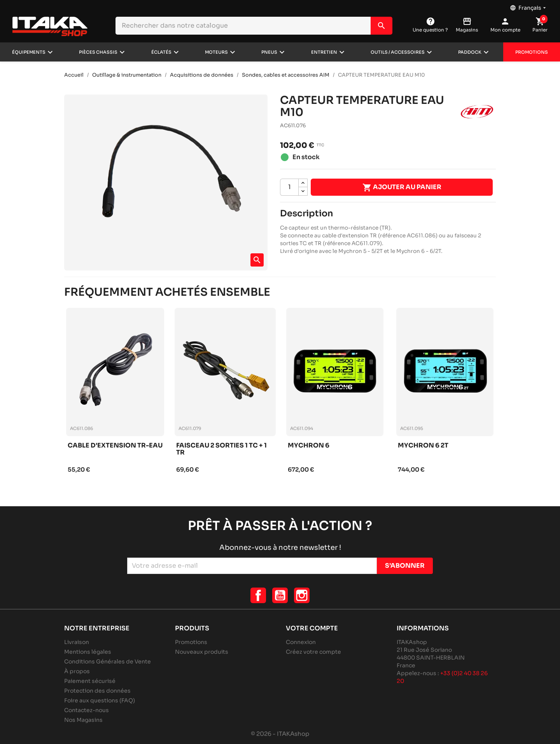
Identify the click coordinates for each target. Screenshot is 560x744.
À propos (77, 671)
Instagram (302, 595)
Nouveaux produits (202, 652)
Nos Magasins (83, 720)
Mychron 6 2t (423, 446)
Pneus (269, 52)
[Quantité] (289, 187)
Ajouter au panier (402, 188)
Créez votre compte (313, 652)
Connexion (301, 642)
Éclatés (161, 52)
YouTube (280, 595)
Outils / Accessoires (398, 52)
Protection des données (97, 691)
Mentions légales (88, 652)
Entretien (324, 52)
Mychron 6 (309, 446)
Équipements (29, 52)
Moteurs (216, 52)
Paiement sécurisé (90, 681)
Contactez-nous (87, 710)
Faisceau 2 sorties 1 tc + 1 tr (221, 449)
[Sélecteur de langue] (529, 6)
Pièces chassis (98, 52)
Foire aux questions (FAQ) (100, 700)
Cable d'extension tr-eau (115, 446)
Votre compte (312, 628)
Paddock (470, 52)
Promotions (532, 52)
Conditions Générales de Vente (108, 662)
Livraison (77, 642)
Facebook (258, 595)
